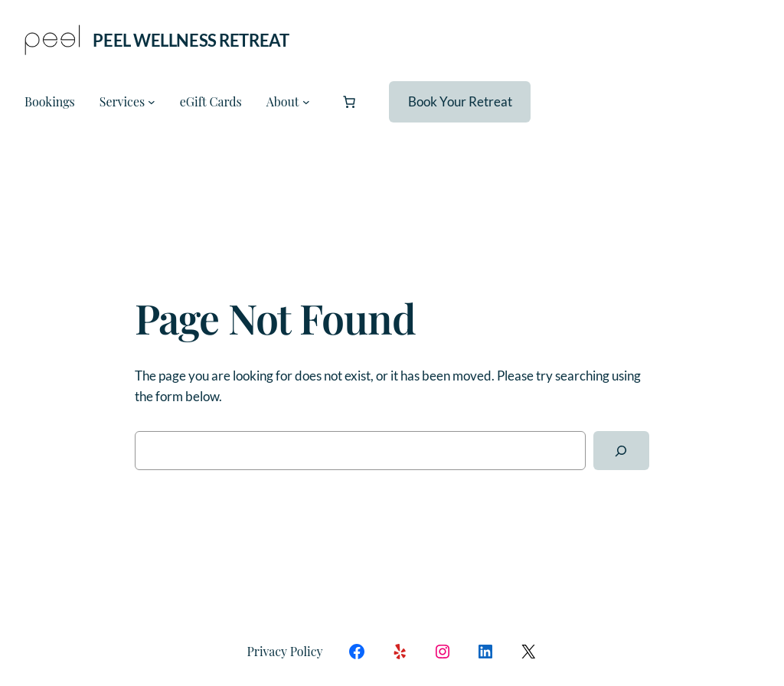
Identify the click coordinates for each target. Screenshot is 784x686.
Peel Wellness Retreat (191, 40)
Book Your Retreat (460, 101)
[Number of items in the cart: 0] (349, 102)
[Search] (621, 451)
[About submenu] (306, 102)
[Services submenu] (152, 102)
